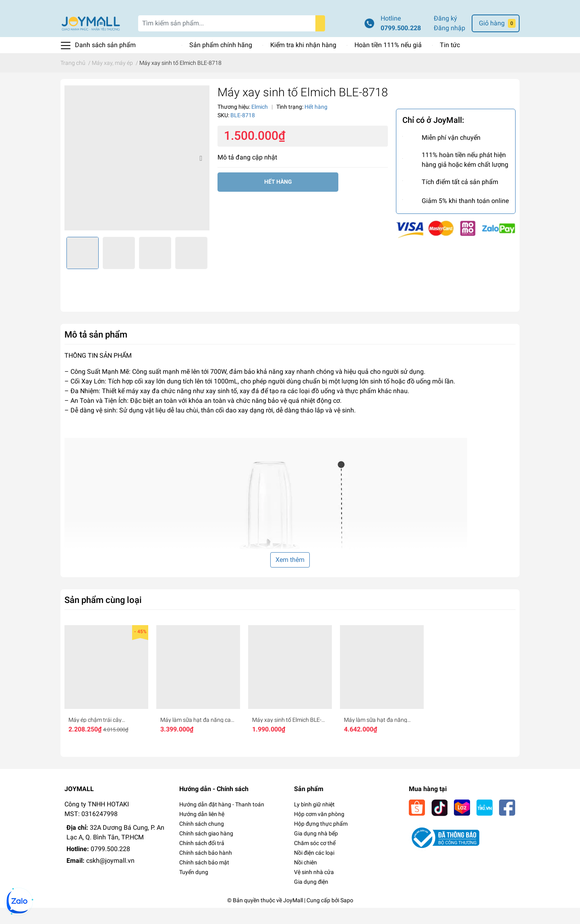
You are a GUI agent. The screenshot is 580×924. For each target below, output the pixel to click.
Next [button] (201, 174)
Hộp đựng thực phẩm (321, 840)
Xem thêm (290, 576)
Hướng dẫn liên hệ (202, 830)
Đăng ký (445, 34)
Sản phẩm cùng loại (103, 616)
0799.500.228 (401, 44)
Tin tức (450, 61)
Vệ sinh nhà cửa (314, 888)
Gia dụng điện (311, 898)
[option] (137, 174)
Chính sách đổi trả (202, 859)
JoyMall (293, 916)
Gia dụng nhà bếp (316, 849)
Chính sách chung (202, 840)
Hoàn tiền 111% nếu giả (388, 61)
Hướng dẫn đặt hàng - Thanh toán (222, 820)
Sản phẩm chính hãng (221, 61)
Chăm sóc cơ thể (315, 859)
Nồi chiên (306, 878)
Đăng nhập (449, 44)
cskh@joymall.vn (110, 877)
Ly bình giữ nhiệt (314, 820)
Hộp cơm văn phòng (319, 830)
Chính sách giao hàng (206, 849)
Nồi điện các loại (314, 869)
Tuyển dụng (194, 888)
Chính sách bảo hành (206, 869)
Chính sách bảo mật (204, 878)
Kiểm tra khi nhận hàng (303, 61)
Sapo (347, 916)
